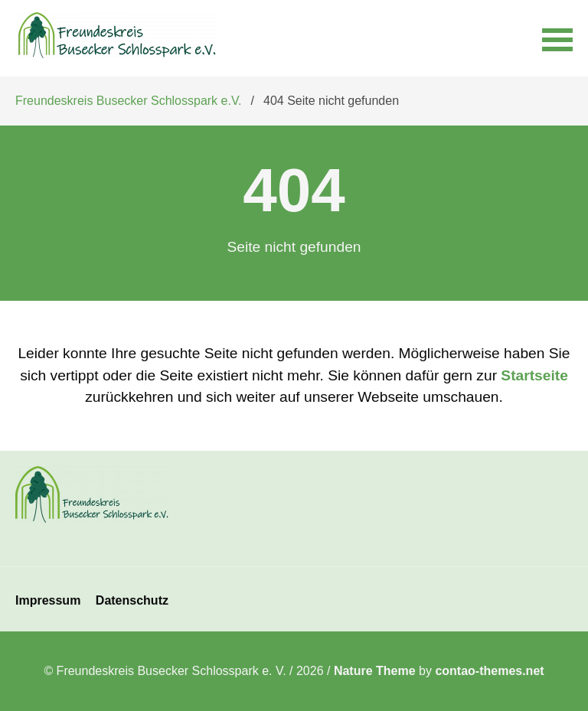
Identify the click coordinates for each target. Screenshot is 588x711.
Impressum (48, 600)
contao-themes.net (489, 671)
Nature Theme (375, 671)
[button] (557, 38)
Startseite (534, 375)
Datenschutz (132, 600)
